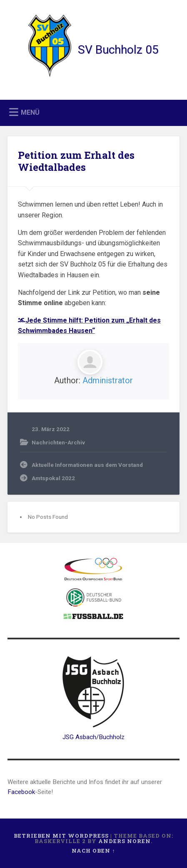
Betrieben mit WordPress (61, 836)
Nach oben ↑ (93, 851)
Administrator (108, 380)
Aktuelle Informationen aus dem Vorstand (87, 465)
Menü (30, 112)
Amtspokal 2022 (53, 478)
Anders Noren (125, 841)
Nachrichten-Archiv (58, 442)
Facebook (21, 792)
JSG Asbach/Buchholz (93, 737)
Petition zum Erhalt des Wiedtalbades (76, 161)
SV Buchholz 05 (118, 50)
